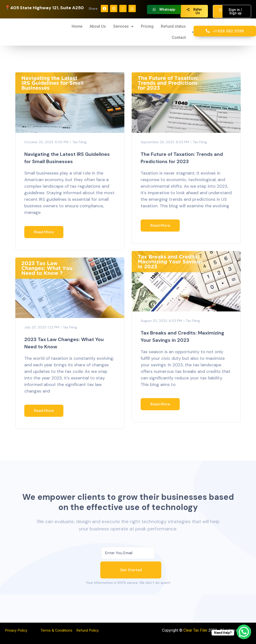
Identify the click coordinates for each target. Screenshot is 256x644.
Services (123, 26)
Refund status (173, 26)
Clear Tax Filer (195, 630)
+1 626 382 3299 (225, 31)
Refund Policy (91, 630)
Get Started (131, 570)
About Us (98, 26)
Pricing (147, 26)
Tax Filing (79, 142)
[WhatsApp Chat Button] (244, 632)
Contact (179, 38)
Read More (44, 232)
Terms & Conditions (59, 630)
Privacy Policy (17, 630)
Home (77, 26)
